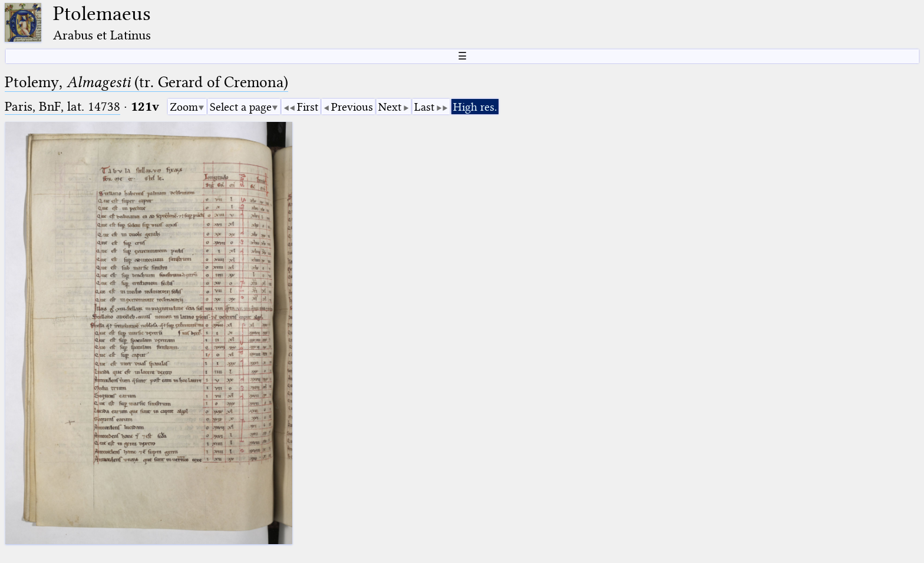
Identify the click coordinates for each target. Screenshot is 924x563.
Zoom (184, 107)
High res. (475, 107)
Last (424, 107)
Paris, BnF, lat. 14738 (62, 106)
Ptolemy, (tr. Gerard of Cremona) (146, 82)
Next (390, 107)
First (308, 107)
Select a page (241, 107)
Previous (352, 107)
